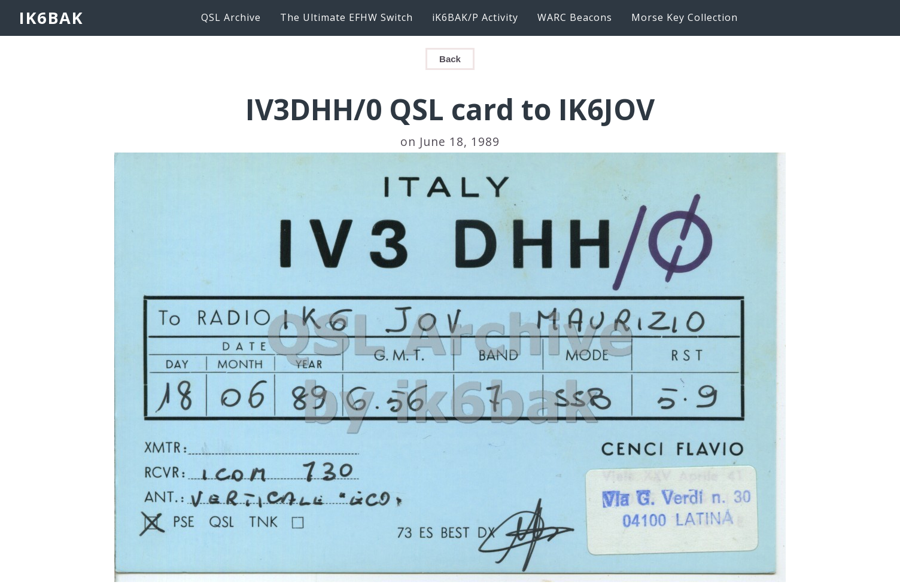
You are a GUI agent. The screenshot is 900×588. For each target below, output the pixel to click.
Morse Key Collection (685, 17)
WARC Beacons (575, 17)
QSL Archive (231, 17)
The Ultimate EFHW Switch (346, 17)
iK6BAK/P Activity (475, 17)
